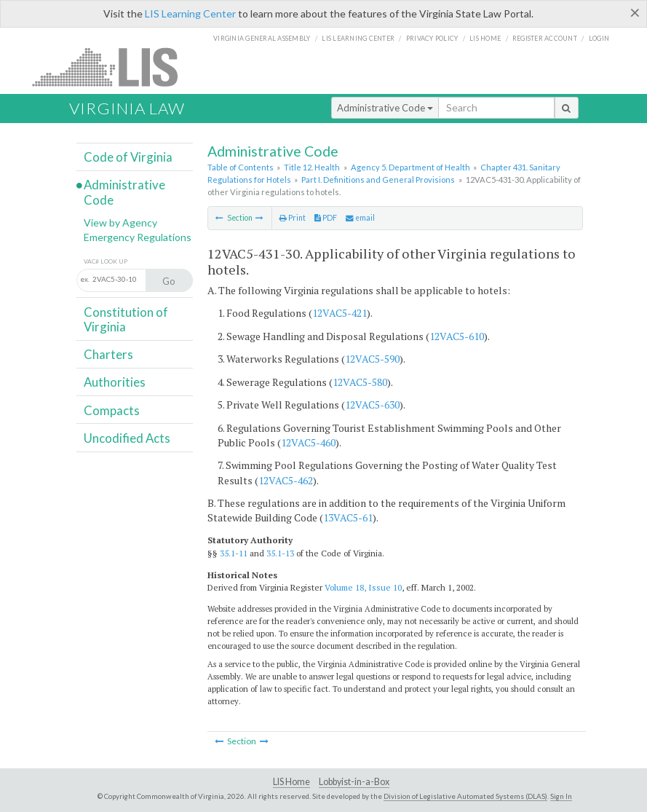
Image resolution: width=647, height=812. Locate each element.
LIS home (485, 38)
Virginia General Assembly (262, 38)
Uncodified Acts (127, 438)
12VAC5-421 (340, 313)
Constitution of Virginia (126, 319)
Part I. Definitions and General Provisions (378, 180)
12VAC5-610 (457, 336)
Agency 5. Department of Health (410, 167)
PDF (326, 218)
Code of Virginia (128, 157)
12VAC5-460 (308, 442)
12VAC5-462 (286, 480)
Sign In (561, 796)
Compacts (112, 410)
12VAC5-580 (360, 382)
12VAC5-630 (372, 405)
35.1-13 (280, 553)
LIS (113, 67)
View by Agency (120, 222)
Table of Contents (241, 167)
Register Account (545, 38)
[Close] (635, 12)
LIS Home (291, 782)
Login (599, 38)
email (360, 218)
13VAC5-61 (348, 517)
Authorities (115, 382)
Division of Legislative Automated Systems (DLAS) (465, 796)
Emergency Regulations (138, 237)
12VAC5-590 (372, 359)
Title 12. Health (312, 167)
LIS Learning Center (190, 13)
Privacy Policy (432, 38)
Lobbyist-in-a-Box (354, 782)
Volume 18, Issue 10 (363, 587)
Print (293, 218)
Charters (108, 354)
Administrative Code (385, 108)
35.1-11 (234, 553)
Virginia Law (127, 108)
